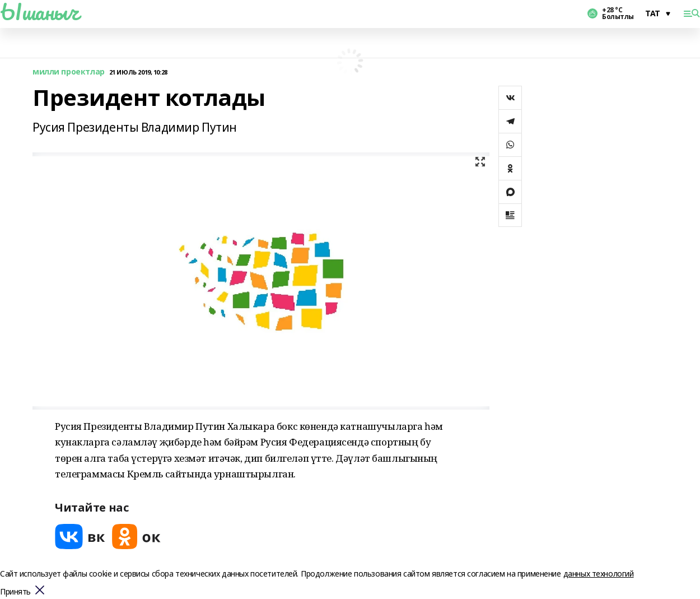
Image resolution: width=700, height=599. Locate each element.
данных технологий (599, 574)
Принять (15, 592)
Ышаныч (39, 12)
